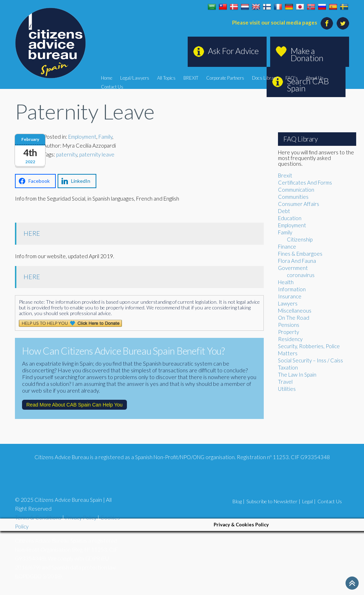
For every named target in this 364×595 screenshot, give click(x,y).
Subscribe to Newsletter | (273, 501)
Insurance (290, 296)
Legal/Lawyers (135, 78)
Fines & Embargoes (300, 254)
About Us (315, 78)
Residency (290, 339)
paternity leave (97, 154)
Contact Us (112, 87)
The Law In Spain (297, 374)
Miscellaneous (295, 310)
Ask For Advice (233, 51)
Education (290, 218)
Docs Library (265, 78)
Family (105, 137)
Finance (287, 246)
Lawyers (288, 303)
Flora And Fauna (297, 261)
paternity (67, 154)
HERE (32, 233)
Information (292, 289)
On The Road (294, 318)
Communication (296, 190)
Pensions (289, 325)
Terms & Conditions (38, 517)
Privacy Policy (81, 517)
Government (293, 268)
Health (286, 282)
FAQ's (292, 78)
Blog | (239, 501)
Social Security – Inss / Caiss (311, 360)
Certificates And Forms (305, 182)
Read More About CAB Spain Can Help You (74, 405)
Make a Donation (307, 54)
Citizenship (300, 239)
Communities (293, 197)
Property (288, 332)
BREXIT (191, 78)
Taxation (288, 367)
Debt (284, 211)
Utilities (287, 389)
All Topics (166, 78)
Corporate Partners (225, 78)
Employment (82, 137)
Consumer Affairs (299, 204)
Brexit (285, 175)
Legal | (309, 501)
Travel (285, 382)
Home (107, 78)
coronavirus (301, 275)
